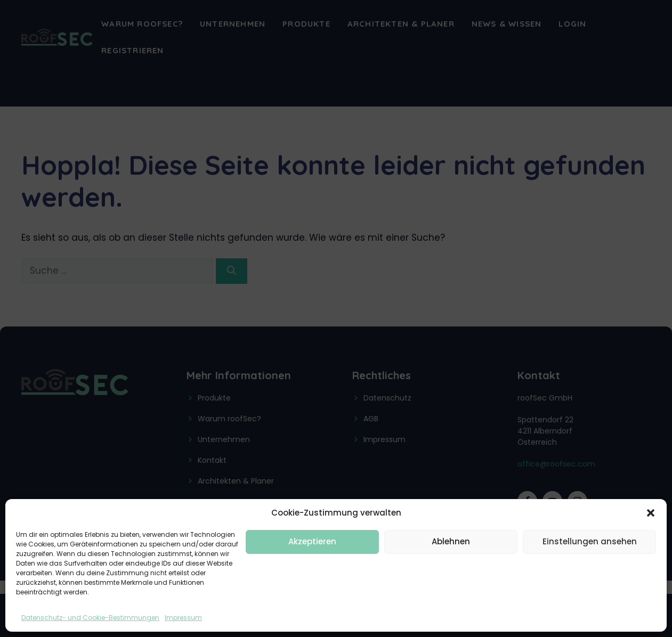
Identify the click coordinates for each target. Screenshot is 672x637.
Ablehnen (451, 541)
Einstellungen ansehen (590, 541)
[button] (651, 513)
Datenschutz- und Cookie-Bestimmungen (90, 618)
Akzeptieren (312, 541)
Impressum (183, 618)
